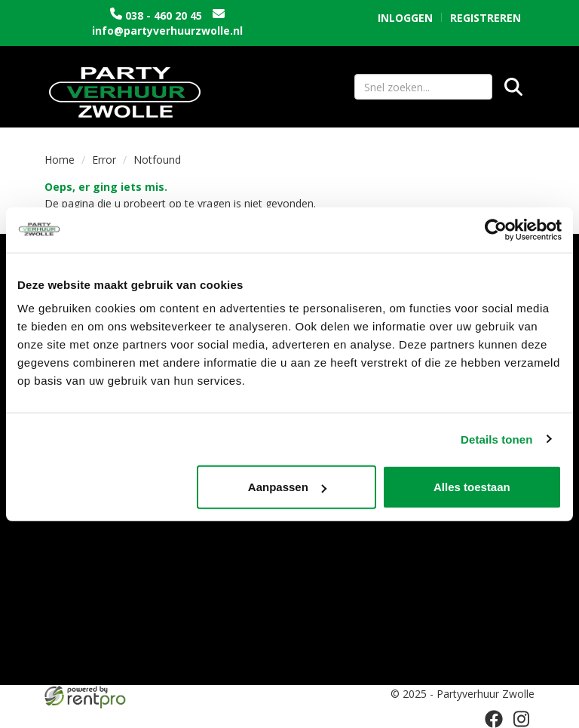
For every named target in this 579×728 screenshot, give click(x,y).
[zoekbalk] (423, 87)
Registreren (486, 18)
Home (60, 160)
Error (104, 160)
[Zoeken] (513, 87)
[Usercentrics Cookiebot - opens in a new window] (496, 229)
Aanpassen (287, 487)
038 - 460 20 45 (164, 15)
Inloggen (405, 18)
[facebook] (494, 719)
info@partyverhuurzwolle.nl (167, 31)
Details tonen (496, 439)
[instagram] (521, 719)
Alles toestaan (472, 487)
